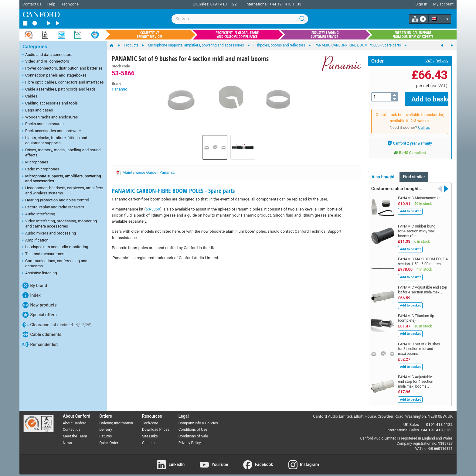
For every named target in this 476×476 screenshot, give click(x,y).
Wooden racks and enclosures (50, 118)
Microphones (35, 163)
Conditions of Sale (193, 432)
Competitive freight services (150, 35)
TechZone (70, 4)
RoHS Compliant (410, 148)
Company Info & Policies (198, 419)
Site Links (150, 432)
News (67, 439)
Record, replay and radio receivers (53, 207)
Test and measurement (44, 254)
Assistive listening (40, 273)
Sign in (421, 4)
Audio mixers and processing (49, 234)
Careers (148, 439)
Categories (35, 47)
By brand (35, 286)
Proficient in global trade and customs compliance (237, 35)
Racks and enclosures (43, 124)
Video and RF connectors (46, 62)
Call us (424, 123)
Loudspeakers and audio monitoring (55, 247)
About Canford (75, 419)
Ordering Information (116, 419)
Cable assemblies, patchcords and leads (59, 90)
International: (257, 4)
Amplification (36, 241)
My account (443, 4)
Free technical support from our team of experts (413, 35)
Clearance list (57, 325)
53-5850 (153, 209)
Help (51, 4)
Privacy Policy (190, 439)
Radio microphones (41, 170)
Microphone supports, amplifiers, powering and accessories (62, 179)
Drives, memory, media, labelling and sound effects (61, 152)
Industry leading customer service (325, 35)
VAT (429, 61)
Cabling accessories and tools (50, 104)
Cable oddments (42, 334)
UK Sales (411, 420)
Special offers (40, 315)
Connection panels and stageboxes (54, 76)
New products (39, 305)
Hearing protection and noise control (56, 200)
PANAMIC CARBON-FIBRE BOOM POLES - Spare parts (173, 191)
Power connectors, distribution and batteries (63, 69)
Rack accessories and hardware (52, 131)
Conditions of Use (193, 425)
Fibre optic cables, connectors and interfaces (63, 83)
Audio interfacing (39, 214)
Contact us (32, 4)
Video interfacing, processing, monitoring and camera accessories (60, 224)
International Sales (403, 426)
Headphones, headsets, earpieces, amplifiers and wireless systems (63, 190)
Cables (30, 97)
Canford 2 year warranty (410, 139)
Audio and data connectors (47, 55)
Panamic (119, 89)
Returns (105, 432)
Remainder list (40, 344)
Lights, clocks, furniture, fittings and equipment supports (55, 140)
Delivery (442, 61)
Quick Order (109, 439)
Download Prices (156, 425)
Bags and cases (38, 111)
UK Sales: (201, 4)
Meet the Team (75, 432)
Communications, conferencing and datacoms (55, 263)
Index (32, 295)
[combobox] (240, 19)
